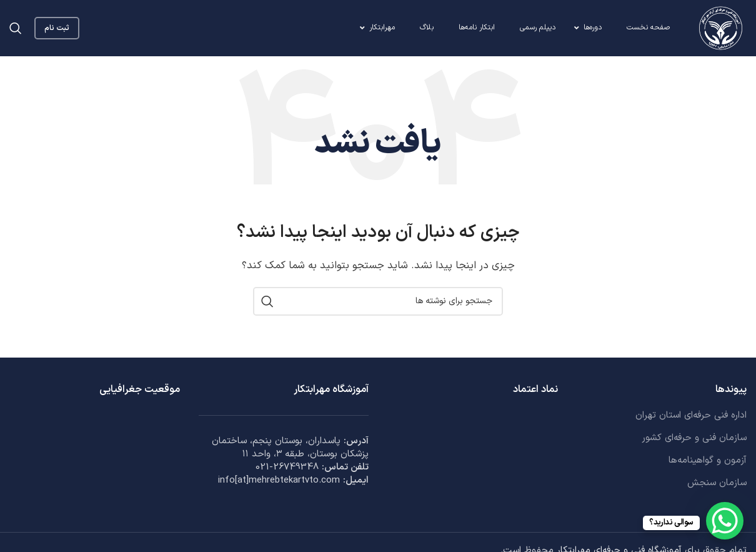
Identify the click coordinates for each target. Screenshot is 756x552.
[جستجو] (16, 28)
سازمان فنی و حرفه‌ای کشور (694, 438)
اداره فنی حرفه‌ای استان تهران (691, 415)
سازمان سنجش (717, 483)
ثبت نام (57, 28)
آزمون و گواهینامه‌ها (708, 460)
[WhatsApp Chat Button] (725, 521)
